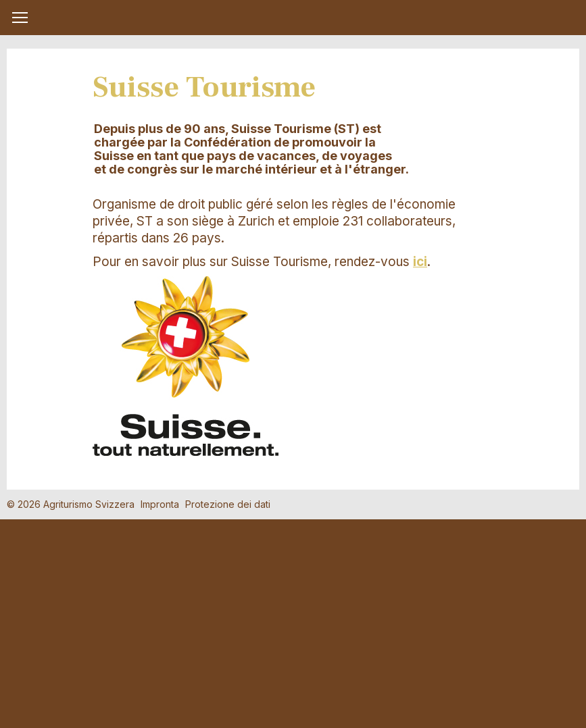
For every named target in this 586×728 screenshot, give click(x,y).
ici (420, 262)
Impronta (160, 504)
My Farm (293, 18)
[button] (20, 18)
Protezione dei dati (228, 504)
